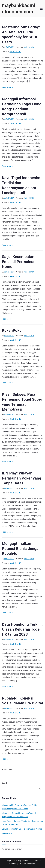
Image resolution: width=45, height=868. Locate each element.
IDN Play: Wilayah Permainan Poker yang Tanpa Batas (22, 478)
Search (5, 783)
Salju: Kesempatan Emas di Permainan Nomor (19, 262)
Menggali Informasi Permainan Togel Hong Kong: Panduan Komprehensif (21, 815)
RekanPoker (12, 330)
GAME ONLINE (15, 52)
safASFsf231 (9, 47)
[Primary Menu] (41, 9)
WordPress (31, 864)
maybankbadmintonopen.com (29, 861)
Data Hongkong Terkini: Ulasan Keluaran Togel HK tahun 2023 (22, 629)
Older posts (8, 770)
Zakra (21, 864)
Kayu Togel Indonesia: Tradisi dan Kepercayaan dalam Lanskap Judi (22, 823)
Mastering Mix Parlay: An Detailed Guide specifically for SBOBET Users (19, 807)
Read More (7, 87)
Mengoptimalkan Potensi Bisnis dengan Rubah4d (21, 549)
